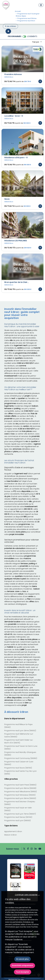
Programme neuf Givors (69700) (18, 768)
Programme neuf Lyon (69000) (18, 820)
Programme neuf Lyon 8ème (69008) (20, 788)
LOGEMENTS (32, 36)
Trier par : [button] (36, 42)
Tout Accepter (23, 972)
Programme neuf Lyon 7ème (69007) (20, 814)
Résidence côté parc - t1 (16, 158)
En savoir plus (22, 959)
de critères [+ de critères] (10, 26)
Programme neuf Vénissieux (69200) (20, 795)
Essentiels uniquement (22, 965)
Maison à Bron (10, 835)
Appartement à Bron (13, 831)
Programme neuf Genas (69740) (18, 817)
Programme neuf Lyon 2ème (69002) (20, 731)
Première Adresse (13, 74)
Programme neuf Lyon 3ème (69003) (20, 798)
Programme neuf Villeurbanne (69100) (21, 792)
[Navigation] (41, 5)
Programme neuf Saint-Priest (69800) (20, 785)
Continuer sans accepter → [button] (27, 895)
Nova (7, 199)
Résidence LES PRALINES (16, 241)
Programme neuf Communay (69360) (21, 758)
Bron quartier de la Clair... (17, 282)
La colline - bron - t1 (14, 116)
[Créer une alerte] (8, 31)
